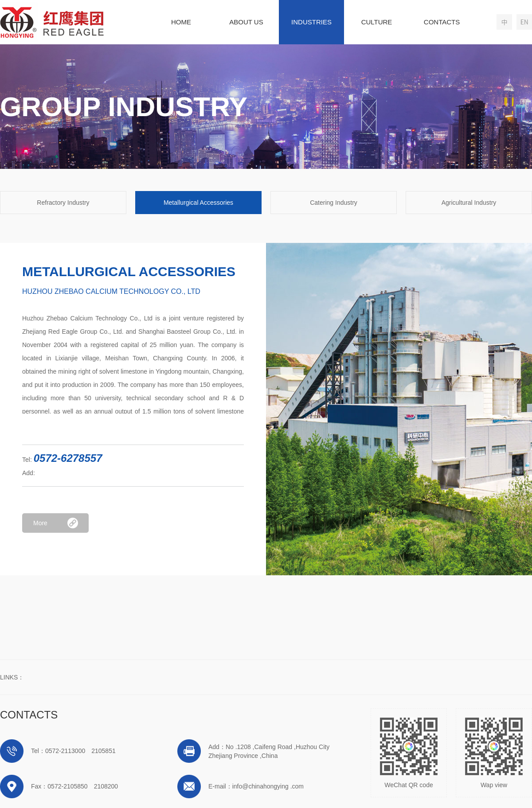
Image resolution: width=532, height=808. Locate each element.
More (40, 523)
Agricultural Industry (469, 203)
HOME (181, 22)
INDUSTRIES (311, 22)
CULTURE (377, 22)
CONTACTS (442, 22)
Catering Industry (334, 203)
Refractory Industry (63, 203)
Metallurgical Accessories (198, 203)
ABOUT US (246, 22)
